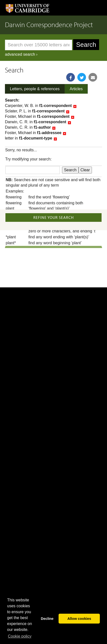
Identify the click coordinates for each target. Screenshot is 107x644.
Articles (76, 89)
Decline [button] (47, 619)
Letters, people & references (35, 89)
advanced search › (21, 54)
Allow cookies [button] (79, 619)
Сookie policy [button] (20, 636)
